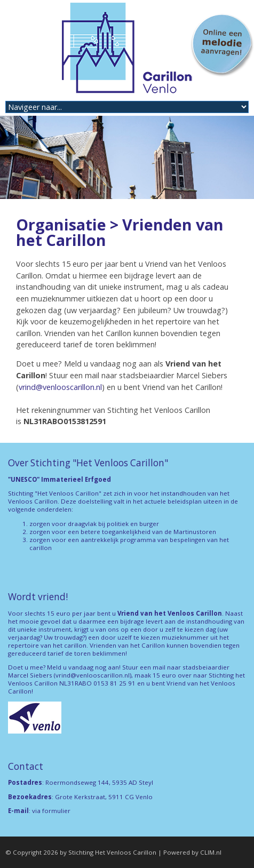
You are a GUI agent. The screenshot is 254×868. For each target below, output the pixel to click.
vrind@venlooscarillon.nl (60, 387)
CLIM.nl (211, 852)
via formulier (51, 811)
